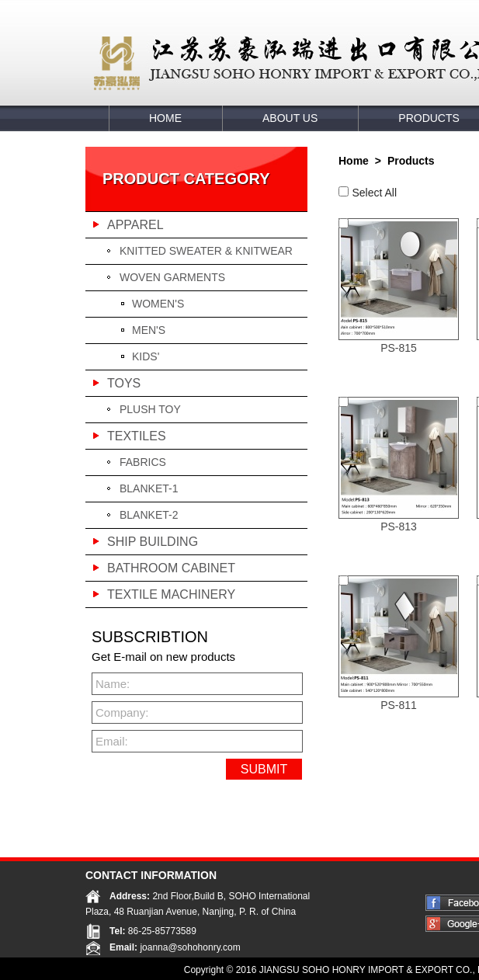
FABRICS (143, 462)
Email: (112, 741)
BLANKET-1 (149, 488)
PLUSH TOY (150, 409)
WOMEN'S (158, 304)
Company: (120, 712)
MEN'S (149, 330)
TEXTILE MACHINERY (171, 594)
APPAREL (135, 225)
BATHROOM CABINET (171, 568)
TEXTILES (137, 436)
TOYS (124, 383)
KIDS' (146, 356)
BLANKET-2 (149, 515)
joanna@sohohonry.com (190, 947)
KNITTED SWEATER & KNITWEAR (206, 251)
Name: (113, 684)
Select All (374, 193)
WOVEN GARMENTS (172, 277)
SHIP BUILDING (153, 542)
